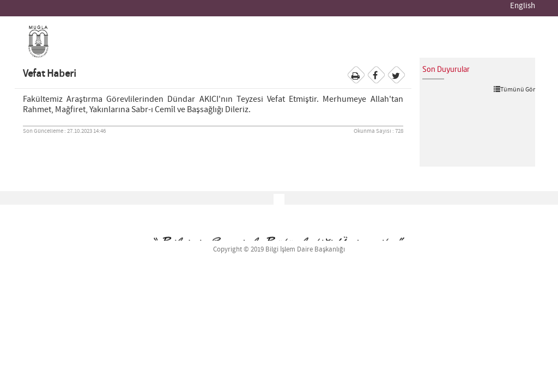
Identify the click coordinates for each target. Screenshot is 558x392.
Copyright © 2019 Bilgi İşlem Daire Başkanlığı (279, 250)
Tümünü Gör (514, 89)
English (523, 6)
